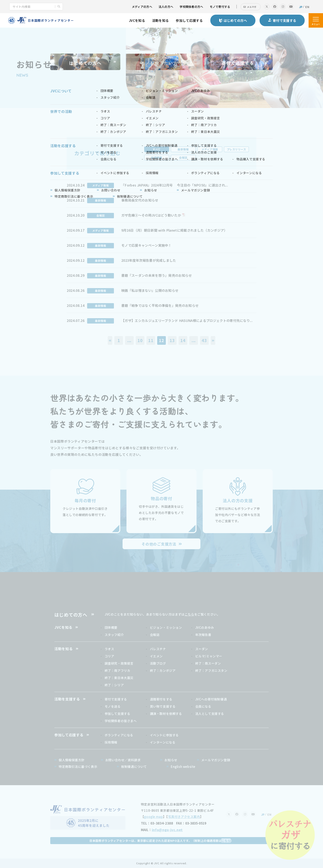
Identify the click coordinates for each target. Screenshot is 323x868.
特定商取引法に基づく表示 (78, 767)
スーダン (202, 649)
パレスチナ (158, 649)
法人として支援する (210, 714)
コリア (109, 656)
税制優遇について (134, 767)
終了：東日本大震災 (119, 678)
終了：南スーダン (208, 663)
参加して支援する (118, 714)
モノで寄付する (220, 7)
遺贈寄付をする (161, 699)
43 (204, 340)
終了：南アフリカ (118, 670)
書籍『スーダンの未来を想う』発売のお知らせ (157, 275)
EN (307, 7)
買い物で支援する (163, 706)
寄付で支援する (116, 699)
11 (151, 340)
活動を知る (160, 20)
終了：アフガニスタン (211, 670)
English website (183, 767)
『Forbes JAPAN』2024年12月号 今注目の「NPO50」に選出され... (175, 185)
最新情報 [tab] (183, 149)
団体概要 (111, 627)
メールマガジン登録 (216, 760)
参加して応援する (189, 20)
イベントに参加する (164, 735)
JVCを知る (137, 20)
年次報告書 (203, 635)
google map (153, 817)
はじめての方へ (71, 615)
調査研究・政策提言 (119, 663)
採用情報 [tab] (157, 158)
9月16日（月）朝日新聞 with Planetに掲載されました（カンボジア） (174, 230)
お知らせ (171, 760)
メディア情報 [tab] (210, 149)
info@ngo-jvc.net (167, 830)
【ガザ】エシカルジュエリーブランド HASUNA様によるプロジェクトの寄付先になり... (187, 320)
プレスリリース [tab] (236, 149)
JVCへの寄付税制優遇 (211, 699)
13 (172, 340)
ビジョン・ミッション (166, 627)
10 (140, 340)
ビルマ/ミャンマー (209, 656)
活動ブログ (158, 663)
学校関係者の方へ (191, 7)
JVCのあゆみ (205, 627)
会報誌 (155, 635)
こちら (189, 614)
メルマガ (252, 7)
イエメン (156, 656)
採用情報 (111, 742)
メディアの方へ (142, 7)
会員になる (203, 706)
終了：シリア (114, 685)
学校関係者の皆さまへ (121, 721)
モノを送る (113, 706)
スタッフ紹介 (114, 635)
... (129, 340)
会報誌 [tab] (183, 158)
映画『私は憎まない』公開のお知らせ (150, 290)
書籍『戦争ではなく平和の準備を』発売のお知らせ (160, 305)
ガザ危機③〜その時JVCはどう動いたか (151, 215)
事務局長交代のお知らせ (140, 200)
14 (183, 340)
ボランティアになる (119, 735)
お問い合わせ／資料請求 (123, 760)
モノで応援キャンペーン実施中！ (146, 245)
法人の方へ (166, 7)
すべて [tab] (157, 149)
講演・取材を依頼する (166, 714)
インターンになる (163, 742)
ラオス (109, 649)
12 (161, 340)
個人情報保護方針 (72, 760)
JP (301, 7)
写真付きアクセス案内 (184, 817)
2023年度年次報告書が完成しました (149, 260)
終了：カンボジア (163, 670)
